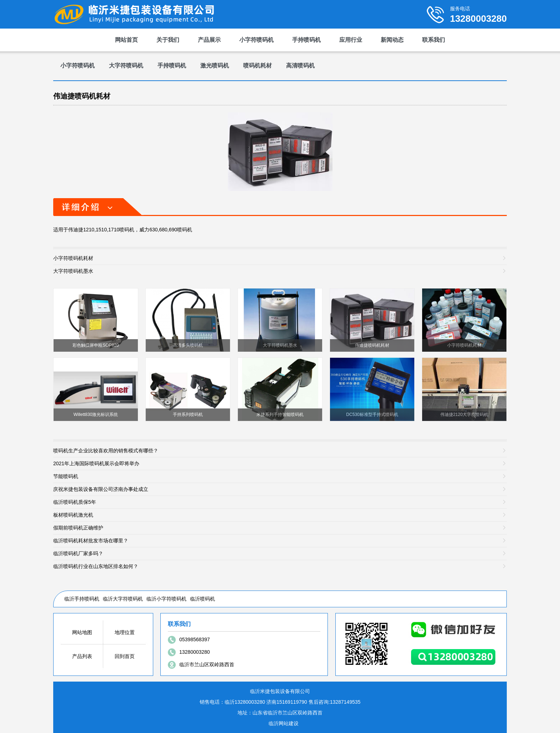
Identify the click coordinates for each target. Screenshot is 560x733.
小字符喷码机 (256, 40)
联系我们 (434, 40)
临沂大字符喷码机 (123, 599)
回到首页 (125, 656)
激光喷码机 (215, 66)
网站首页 (126, 40)
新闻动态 (392, 40)
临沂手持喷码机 (82, 599)
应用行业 (351, 40)
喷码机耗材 (257, 66)
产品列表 (82, 656)
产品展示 (209, 40)
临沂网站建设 (284, 723)
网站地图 (82, 632)
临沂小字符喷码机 (166, 599)
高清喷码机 (300, 66)
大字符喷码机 (126, 66)
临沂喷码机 (202, 599)
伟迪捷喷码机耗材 (82, 96)
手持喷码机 (306, 40)
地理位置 (125, 632)
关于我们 (168, 40)
